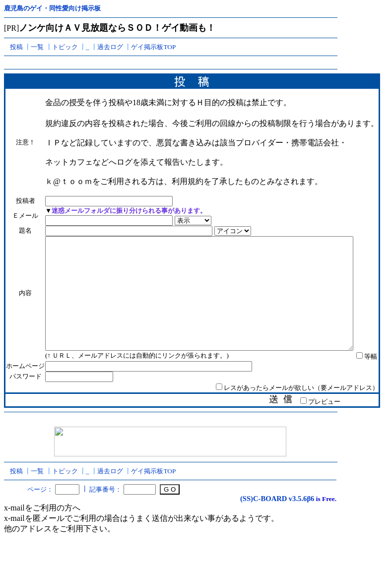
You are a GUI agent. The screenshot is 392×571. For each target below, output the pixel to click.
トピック (65, 47)
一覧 (37, 47)
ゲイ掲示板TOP (153, 47)
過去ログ (110, 47)
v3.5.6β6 (302, 521)
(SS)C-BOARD (263, 521)
